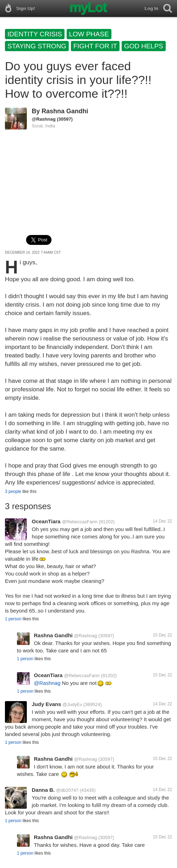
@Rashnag (44, 119)
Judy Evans (46, 704)
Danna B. (43, 790)
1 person (13, 619)
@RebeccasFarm (80, 522)
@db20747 (67, 790)
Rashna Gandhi (65, 111)
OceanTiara (46, 521)
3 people (13, 492)
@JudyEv (72, 704)
